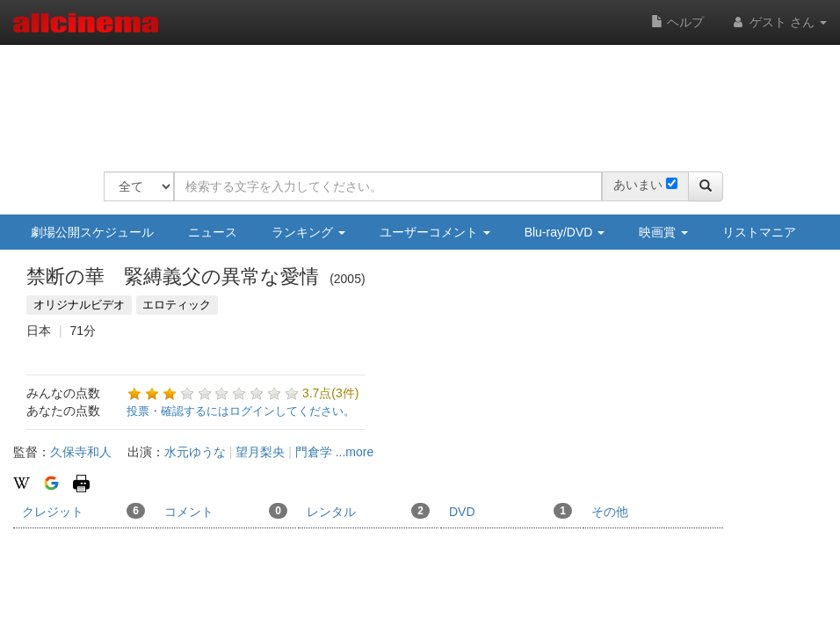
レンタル (368, 511)
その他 (610, 512)
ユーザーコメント (435, 232)
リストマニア (759, 232)
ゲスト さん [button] (778, 22)
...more (355, 452)
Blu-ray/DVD (565, 232)
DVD (511, 511)
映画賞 (663, 232)
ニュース (213, 232)
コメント (226, 511)
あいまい (638, 185)
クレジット (83, 511)
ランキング (308, 232)
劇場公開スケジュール (92, 232)
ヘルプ (677, 22)
